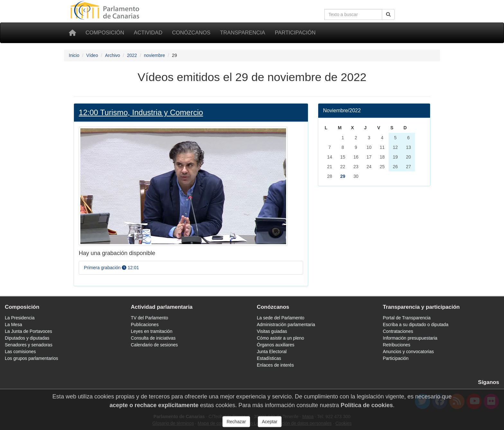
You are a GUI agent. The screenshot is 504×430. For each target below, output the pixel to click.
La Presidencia (20, 318)
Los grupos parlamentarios (32, 358)
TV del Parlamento (149, 318)
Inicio (74, 55)
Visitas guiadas (272, 331)
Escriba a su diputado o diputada (416, 325)
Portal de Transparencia (407, 318)
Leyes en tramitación (152, 331)
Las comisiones (20, 352)
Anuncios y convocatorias (408, 352)
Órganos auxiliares (276, 345)
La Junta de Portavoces (28, 331)
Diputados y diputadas (27, 338)
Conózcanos (191, 33)
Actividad (148, 33)
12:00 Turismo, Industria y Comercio (141, 112)
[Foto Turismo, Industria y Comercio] (183, 186)
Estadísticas (269, 358)
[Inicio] (72, 33)
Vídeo (92, 55)
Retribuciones (397, 345)
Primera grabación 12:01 (111, 268)
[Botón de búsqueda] (388, 14)
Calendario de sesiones (154, 345)
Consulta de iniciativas (153, 338)
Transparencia (243, 33)
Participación (295, 33)
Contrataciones (398, 331)
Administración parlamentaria (286, 325)
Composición (105, 33)
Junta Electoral (272, 352)
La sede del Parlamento (281, 318)
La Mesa (14, 325)
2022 (132, 55)
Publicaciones (145, 325)
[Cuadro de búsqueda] (353, 14)
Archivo (113, 55)
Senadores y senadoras (29, 345)
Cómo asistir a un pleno (280, 338)
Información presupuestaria (410, 338)
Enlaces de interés (275, 365)
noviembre (154, 55)
